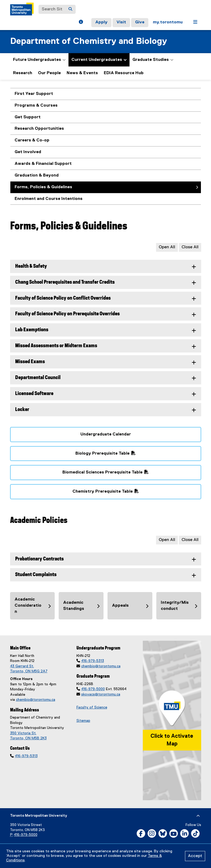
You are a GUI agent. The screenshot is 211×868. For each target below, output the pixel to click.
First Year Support (34, 94)
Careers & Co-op (32, 140)
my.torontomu (168, 22)
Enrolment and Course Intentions (49, 199)
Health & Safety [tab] (31, 266)
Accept (195, 856)
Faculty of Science (92, 707)
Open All (167, 247)
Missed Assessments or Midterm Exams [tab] (56, 346)
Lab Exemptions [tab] (32, 330)
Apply (101, 22)
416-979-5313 (26, 756)
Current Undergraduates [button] (99, 60)
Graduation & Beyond (37, 175)
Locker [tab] (22, 410)
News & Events (82, 73)
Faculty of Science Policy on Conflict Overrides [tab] (63, 298)
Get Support (28, 117)
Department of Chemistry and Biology (89, 41)
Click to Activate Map (172, 740)
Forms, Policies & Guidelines (43, 187)
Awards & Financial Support (43, 164)
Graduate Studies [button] (153, 60)
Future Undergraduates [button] (39, 60)
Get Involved (28, 152)
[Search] (70, 9)
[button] (81, 23)
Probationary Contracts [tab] (39, 559)
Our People (49, 73)
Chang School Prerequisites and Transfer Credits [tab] (65, 282)
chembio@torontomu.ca (36, 700)
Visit (121, 22)
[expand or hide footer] (198, 816)
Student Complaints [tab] (36, 575)
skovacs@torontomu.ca (101, 694)
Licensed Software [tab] (34, 394)
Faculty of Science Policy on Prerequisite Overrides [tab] (67, 314)
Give (140, 22)
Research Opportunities (39, 129)
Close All (190, 247)
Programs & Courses (36, 106)
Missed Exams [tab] (30, 362)
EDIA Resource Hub (124, 73)
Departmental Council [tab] (38, 378)
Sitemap (83, 721)
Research (23, 73)
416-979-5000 (93, 689)
